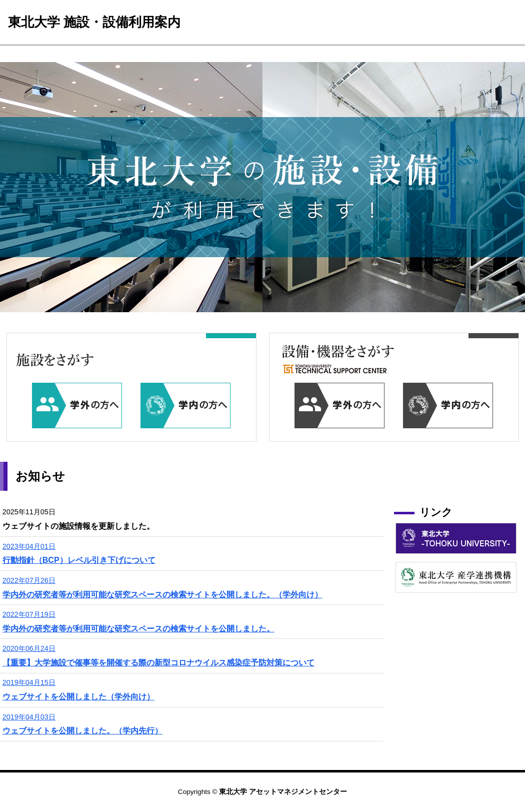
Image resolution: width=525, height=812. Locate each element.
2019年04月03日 (29, 717)
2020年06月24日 (29, 648)
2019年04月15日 (29, 682)
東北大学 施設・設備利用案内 (94, 22)
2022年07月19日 (29, 614)
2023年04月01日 (29, 546)
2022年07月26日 (29, 580)
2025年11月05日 (29, 512)
